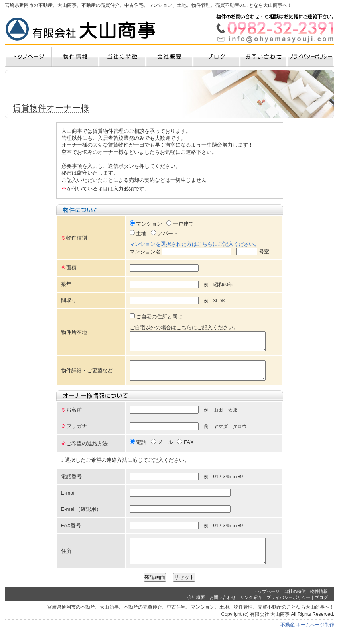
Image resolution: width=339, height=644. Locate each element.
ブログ (321, 609)
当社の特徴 (295, 603)
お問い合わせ (223, 609)
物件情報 (319, 603)
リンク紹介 (251, 609)
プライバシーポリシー (288, 609)
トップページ (266, 603)
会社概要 (196, 609)
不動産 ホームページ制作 (307, 637)
